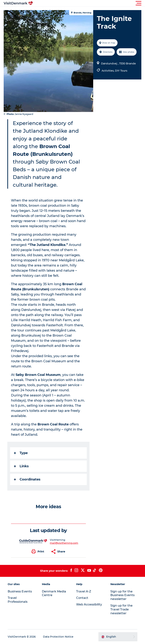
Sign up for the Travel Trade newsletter (121, 609)
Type (21, 453)
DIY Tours (121, 71)
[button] (89, 3)
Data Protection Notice (58, 637)
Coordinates (27, 479)
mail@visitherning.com (64, 543)
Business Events (20, 591)
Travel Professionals (18, 600)
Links (21, 466)
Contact (82, 598)
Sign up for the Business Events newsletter (122, 595)
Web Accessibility (89, 604)
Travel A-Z (84, 591)
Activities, (108, 71)
